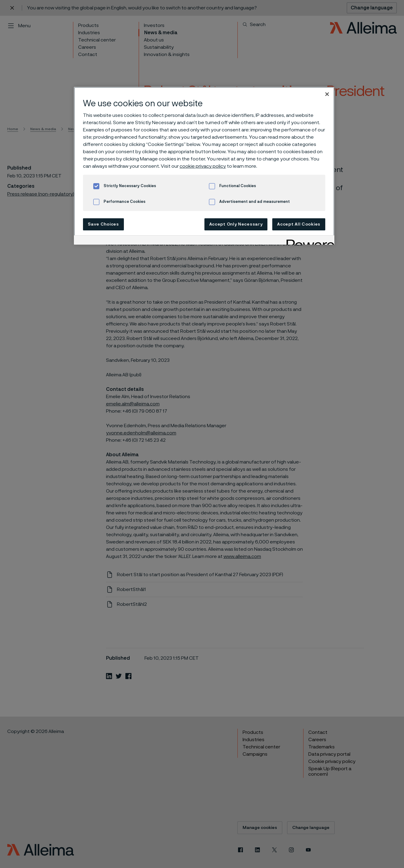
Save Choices (103, 224)
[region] (204, 166)
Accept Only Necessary (236, 224)
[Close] (327, 94)
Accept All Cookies (299, 224)
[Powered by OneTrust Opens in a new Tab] (308, 241)
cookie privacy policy (203, 166)
